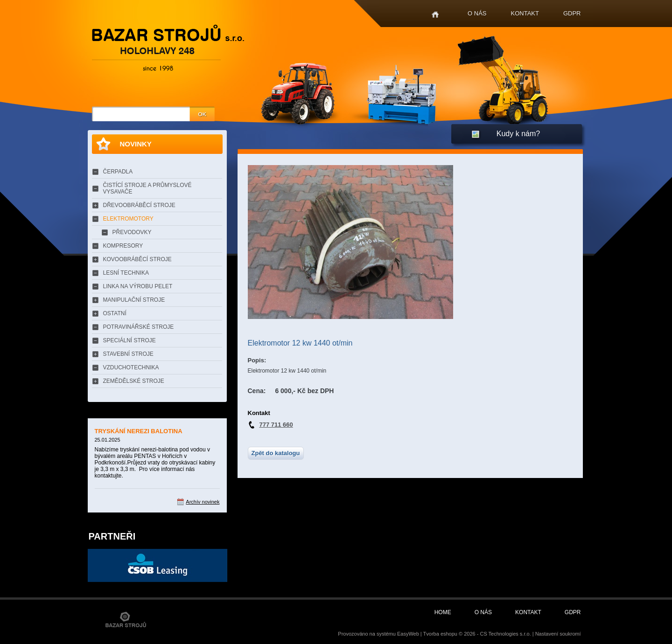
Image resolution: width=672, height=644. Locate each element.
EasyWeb (408, 634)
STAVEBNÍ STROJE (128, 354)
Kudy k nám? (518, 134)
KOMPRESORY (123, 246)
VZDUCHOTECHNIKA (131, 367)
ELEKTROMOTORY (128, 219)
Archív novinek (203, 502)
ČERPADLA (118, 172)
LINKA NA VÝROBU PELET (138, 286)
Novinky (136, 144)
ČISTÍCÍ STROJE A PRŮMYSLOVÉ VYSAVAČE (147, 188)
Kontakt (525, 13)
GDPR (572, 13)
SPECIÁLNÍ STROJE (129, 340)
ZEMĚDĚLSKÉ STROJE (134, 381)
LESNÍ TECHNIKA (126, 273)
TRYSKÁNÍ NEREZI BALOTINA (139, 431)
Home (435, 15)
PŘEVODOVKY (132, 232)
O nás (477, 13)
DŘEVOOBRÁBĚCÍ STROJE (139, 205)
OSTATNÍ (115, 313)
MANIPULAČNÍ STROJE (134, 300)
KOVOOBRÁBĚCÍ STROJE (137, 259)
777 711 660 (276, 425)
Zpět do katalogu (276, 453)
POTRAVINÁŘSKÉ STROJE (139, 327)
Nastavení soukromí (558, 634)
